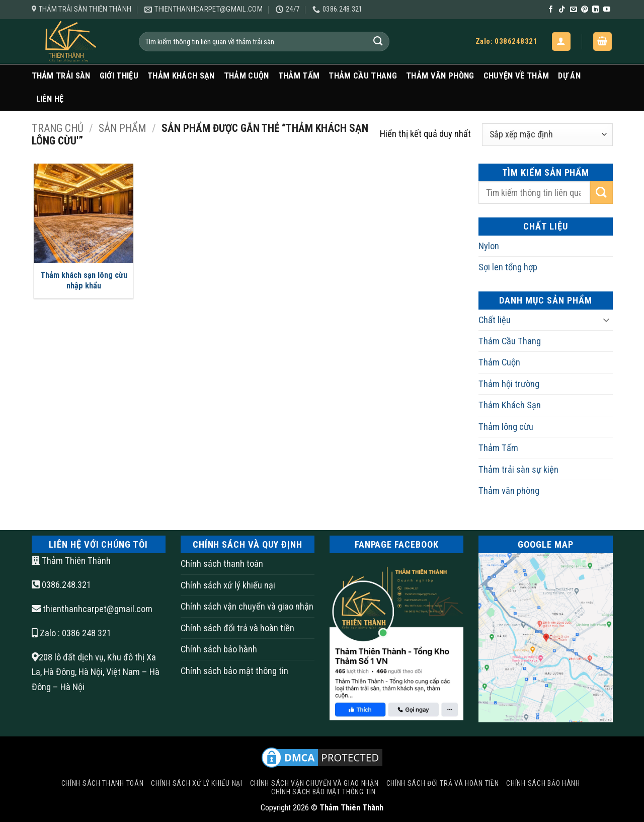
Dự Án (569, 76)
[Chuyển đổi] (607, 320)
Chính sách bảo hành (219, 649)
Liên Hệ (50, 99)
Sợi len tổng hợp (508, 267)
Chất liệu (495, 320)
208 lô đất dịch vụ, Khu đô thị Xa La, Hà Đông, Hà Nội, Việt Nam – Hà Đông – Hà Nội (96, 672)
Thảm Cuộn (247, 76)
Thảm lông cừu (506, 427)
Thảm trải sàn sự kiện (518, 469)
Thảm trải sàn (61, 76)
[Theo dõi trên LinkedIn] (596, 10)
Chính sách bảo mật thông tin (234, 671)
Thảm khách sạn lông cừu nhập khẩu (84, 281)
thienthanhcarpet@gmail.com (98, 609)
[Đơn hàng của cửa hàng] (547, 135)
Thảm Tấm (299, 76)
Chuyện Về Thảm (516, 76)
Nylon (489, 246)
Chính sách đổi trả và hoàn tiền (237, 628)
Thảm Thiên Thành (71, 561)
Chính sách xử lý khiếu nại (228, 585)
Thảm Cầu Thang (363, 76)
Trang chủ (58, 128)
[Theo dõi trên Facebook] (551, 10)
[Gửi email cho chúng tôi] (574, 10)
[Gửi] (378, 41)
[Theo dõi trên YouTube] (607, 10)
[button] (561, 42)
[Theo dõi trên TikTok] (562, 10)
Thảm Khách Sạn (181, 76)
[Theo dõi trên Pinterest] (585, 10)
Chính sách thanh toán (222, 564)
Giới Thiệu (119, 76)
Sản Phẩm (122, 128)
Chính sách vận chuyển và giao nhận (247, 606)
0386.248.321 (61, 585)
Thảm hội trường (509, 384)
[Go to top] (596, 759)
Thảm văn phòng (440, 76)
